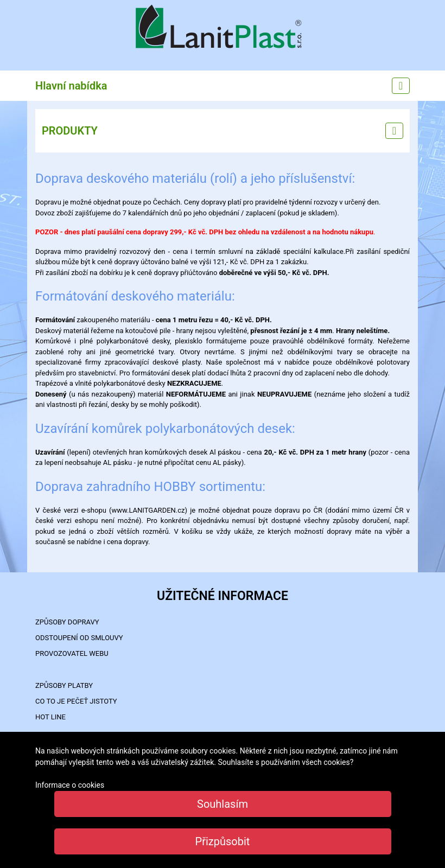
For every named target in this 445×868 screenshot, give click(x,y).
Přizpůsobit (223, 841)
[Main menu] (401, 86)
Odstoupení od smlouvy (79, 638)
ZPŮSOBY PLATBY (64, 685)
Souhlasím (223, 804)
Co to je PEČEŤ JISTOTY (76, 701)
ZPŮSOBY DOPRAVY (67, 622)
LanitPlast (223, 28)
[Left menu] (394, 131)
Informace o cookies (70, 785)
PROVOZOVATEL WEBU (72, 653)
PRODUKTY (70, 131)
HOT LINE (50, 717)
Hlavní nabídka (71, 86)
